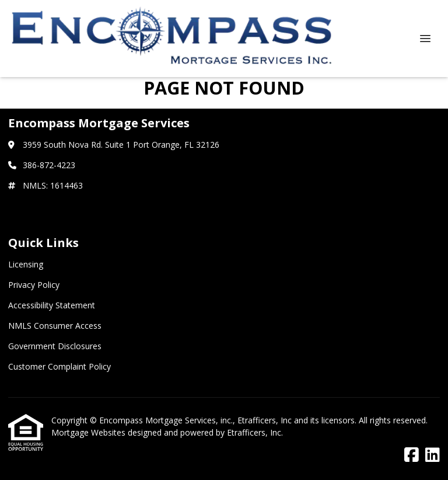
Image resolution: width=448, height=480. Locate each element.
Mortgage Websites (90, 432)
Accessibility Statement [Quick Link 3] (52, 305)
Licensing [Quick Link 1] (26, 264)
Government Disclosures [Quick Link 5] (55, 346)
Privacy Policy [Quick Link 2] (34, 285)
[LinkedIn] (433, 455)
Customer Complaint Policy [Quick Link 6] (60, 366)
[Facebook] (412, 455)
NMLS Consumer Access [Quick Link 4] (55, 326)
